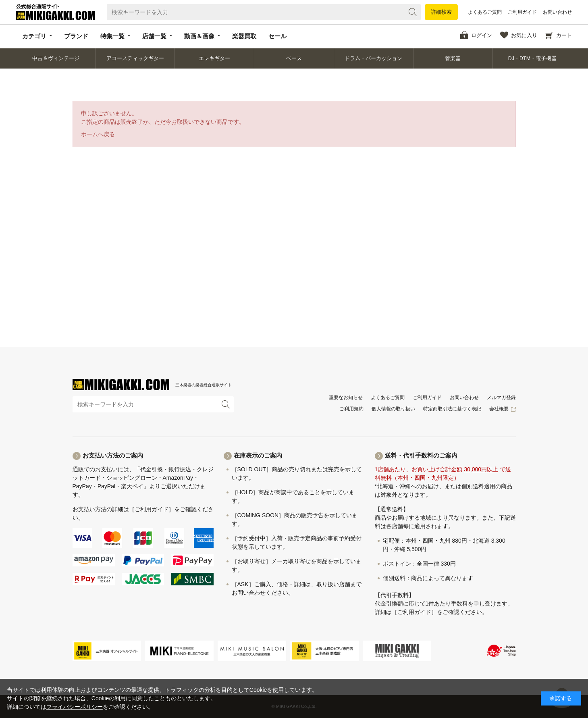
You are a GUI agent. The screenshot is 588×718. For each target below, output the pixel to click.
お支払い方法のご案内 (113, 455)
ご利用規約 (351, 409)
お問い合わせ (557, 12)
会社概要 (499, 409)
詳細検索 (441, 12)
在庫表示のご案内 (258, 455)
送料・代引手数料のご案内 (421, 455)
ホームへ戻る (98, 134)
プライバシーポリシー (75, 707)
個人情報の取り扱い (393, 409)
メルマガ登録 (501, 398)
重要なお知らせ (346, 398)
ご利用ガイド (522, 12)
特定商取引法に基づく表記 (452, 409)
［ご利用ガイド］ (152, 509)
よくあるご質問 (485, 12)
